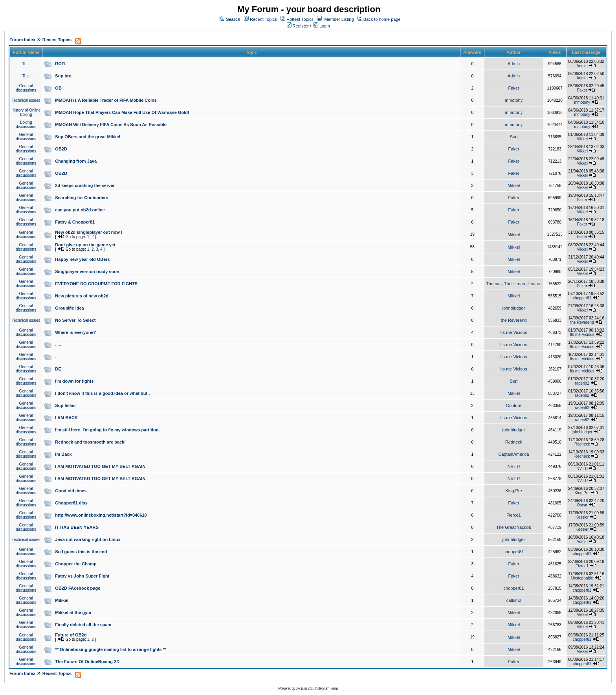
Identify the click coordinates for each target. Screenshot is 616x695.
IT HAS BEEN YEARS (77, 527)
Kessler (582, 517)
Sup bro (63, 76)
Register (298, 26)
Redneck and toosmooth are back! (90, 442)
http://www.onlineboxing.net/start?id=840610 (101, 515)
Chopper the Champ (76, 564)
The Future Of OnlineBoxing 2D (87, 662)
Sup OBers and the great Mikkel (88, 137)
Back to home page (382, 19)
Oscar (582, 505)
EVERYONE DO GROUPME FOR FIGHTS (96, 284)
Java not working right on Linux (88, 539)
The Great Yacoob (514, 527)
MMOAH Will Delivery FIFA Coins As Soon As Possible (111, 125)
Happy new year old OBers (82, 259)
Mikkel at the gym (73, 612)
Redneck (514, 442)
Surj (514, 137)
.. (56, 357)
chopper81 (582, 298)
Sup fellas (65, 405)
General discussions (26, 88)
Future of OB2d (71, 635)
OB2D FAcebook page (78, 588)
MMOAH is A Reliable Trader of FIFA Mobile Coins (106, 100)
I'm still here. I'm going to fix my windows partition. (107, 430)
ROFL (61, 64)
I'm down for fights (74, 381)
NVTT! (514, 466)
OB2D (61, 149)
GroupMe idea (69, 308)
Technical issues (26, 100)
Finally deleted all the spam (83, 625)
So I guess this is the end (81, 552)
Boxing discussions (26, 125)
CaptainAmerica (513, 454)
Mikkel (582, 139)
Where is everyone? (75, 332)
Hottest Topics (300, 19)
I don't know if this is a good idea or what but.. (102, 393)
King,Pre (514, 491)
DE (58, 369)
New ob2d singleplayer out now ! (89, 232)
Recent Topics (263, 19)
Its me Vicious (513, 332)
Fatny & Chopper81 (75, 222)
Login (322, 26)
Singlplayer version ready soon (87, 271)
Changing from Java (76, 161)
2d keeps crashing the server (85, 185)
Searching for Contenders (82, 198)
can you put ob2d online (80, 210)
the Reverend (514, 320)
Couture (514, 405)
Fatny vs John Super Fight (82, 576)
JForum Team (328, 689)
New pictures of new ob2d (82, 296)
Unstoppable (582, 578)
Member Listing (339, 19)
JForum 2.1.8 (305, 689)
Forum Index (22, 40)
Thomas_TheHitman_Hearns (514, 284)
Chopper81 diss (71, 503)
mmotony (514, 100)
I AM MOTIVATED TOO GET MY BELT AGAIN (100, 466)
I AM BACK (66, 418)
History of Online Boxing (26, 112)
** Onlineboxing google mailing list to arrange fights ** (111, 649)
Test (26, 64)
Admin (514, 64)
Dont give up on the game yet (85, 245)
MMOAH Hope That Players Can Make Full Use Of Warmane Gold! (122, 112)
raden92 (582, 383)
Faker (514, 88)
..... (58, 345)
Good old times (71, 491)
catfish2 (514, 600)
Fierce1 (514, 515)
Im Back (63, 454)
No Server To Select (75, 320)
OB (58, 88)
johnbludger (514, 308)
